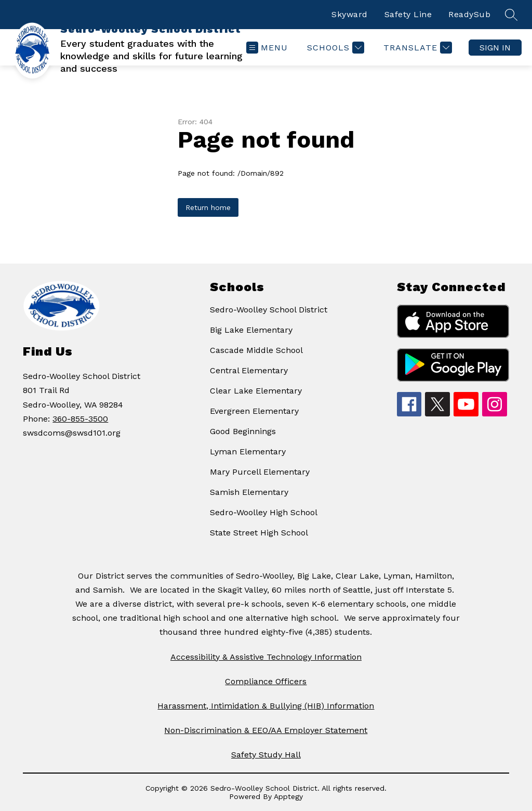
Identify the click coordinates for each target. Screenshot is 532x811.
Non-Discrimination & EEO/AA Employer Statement (266, 730)
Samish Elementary (249, 492)
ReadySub (469, 14)
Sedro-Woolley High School (264, 512)
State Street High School (259, 533)
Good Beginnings (243, 431)
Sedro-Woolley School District (269, 310)
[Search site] (511, 15)
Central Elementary (249, 370)
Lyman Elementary (248, 452)
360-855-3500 (80, 419)
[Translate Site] (416, 48)
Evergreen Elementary (254, 411)
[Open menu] (267, 48)
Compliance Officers (266, 681)
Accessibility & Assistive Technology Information (266, 657)
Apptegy (288, 796)
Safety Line (408, 14)
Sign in (495, 48)
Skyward (350, 14)
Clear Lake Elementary (256, 391)
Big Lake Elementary (251, 330)
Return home (208, 207)
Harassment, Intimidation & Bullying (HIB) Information (266, 706)
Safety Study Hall (266, 755)
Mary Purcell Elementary (260, 472)
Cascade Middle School (256, 350)
